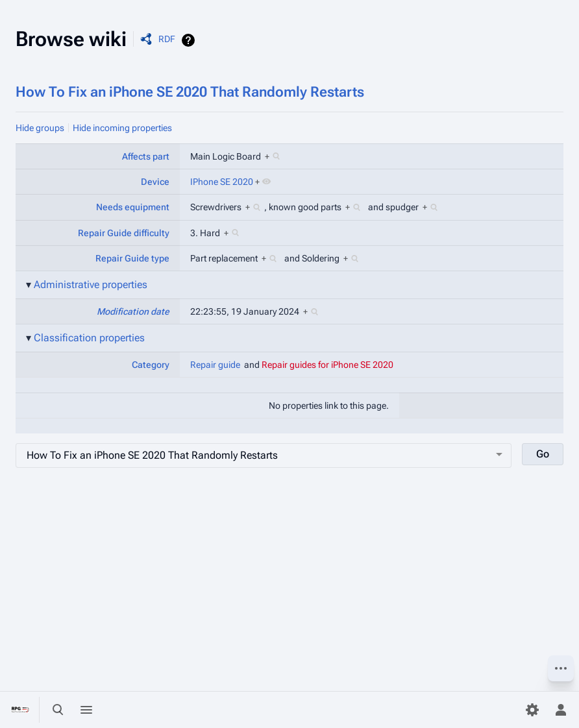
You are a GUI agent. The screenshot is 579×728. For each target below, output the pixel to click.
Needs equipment (133, 207)
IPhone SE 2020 (222, 182)
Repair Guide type (132, 258)
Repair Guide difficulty (124, 233)
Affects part (146, 156)
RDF (167, 39)
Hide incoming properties (122, 128)
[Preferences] (532, 710)
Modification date (133, 311)
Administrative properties (91, 285)
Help (190, 40)
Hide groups (40, 128)
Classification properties (89, 338)
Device (155, 182)
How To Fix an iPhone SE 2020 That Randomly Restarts (190, 92)
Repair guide (215, 365)
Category (151, 365)
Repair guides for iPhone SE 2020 (327, 365)
